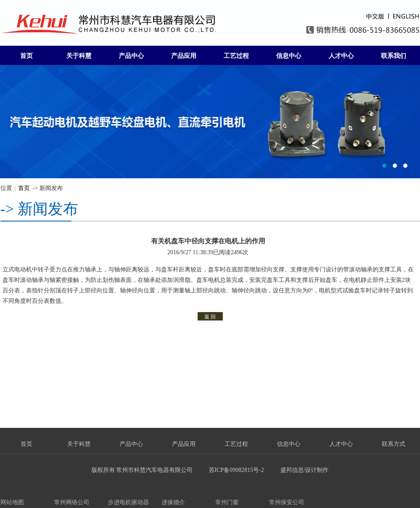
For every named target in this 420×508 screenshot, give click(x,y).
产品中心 (131, 56)
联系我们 (394, 56)
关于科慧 (79, 56)
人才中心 (341, 56)
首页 (26, 56)
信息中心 (289, 56)
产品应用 (184, 56)
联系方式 (394, 444)
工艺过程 (236, 56)
